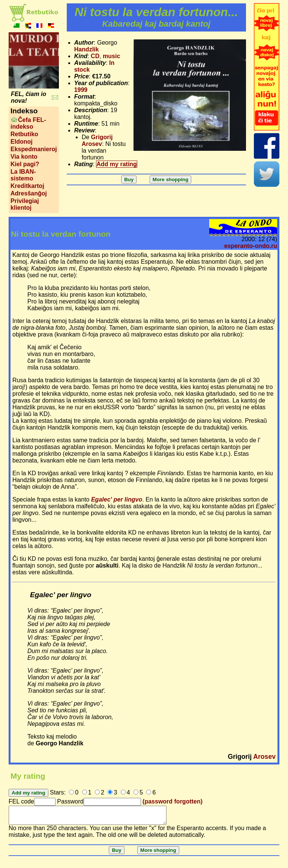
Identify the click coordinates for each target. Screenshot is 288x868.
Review (85, 130)
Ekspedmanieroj (34, 149)
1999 (81, 90)
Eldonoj (22, 142)
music (111, 56)
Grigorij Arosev (97, 140)
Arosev (264, 757)
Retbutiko (24, 134)
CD (95, 56)
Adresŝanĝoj (29, 193)
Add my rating (117, 164)
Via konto (24, 157)
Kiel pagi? (25, 164)
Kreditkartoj (27, 186)
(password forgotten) (172, 801)
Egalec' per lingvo (117, 499)
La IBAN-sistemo (23, 175)
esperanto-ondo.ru (251, 246)
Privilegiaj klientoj (25, 204)
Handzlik (87, 49)
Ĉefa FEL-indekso (28, 123)
